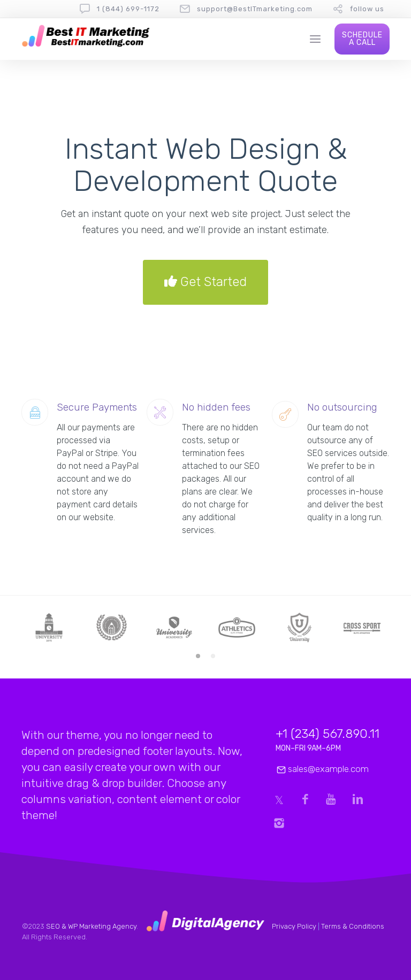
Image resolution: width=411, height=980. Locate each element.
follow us (367, 9)
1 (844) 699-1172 (128, 9)
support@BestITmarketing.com (255, 9)
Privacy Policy (294, 926)
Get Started (205, 282)
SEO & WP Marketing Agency (91, 926)
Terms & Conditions (353, 926)
